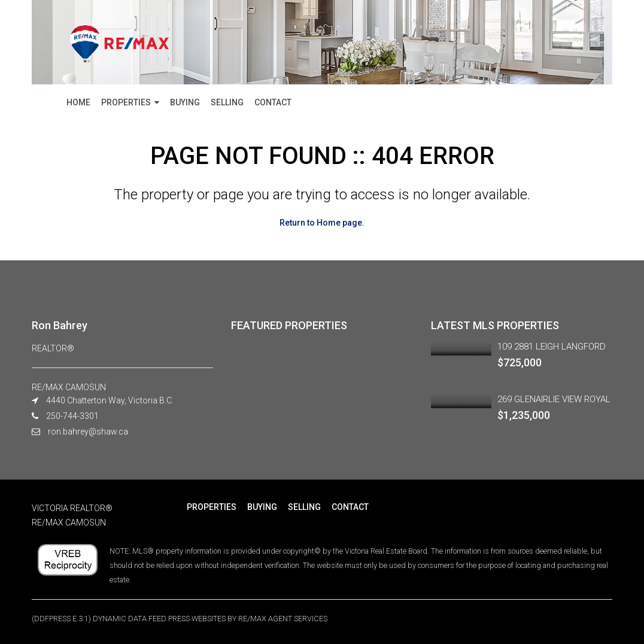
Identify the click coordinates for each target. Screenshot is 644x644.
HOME (78, 102)
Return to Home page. (322, 223)
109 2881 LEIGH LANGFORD (552, 347)
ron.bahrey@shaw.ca (88, 432)
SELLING (227, 102)
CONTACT (273, 102)
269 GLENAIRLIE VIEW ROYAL (554, 399)
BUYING (185, 102)
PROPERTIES (126, 102)
